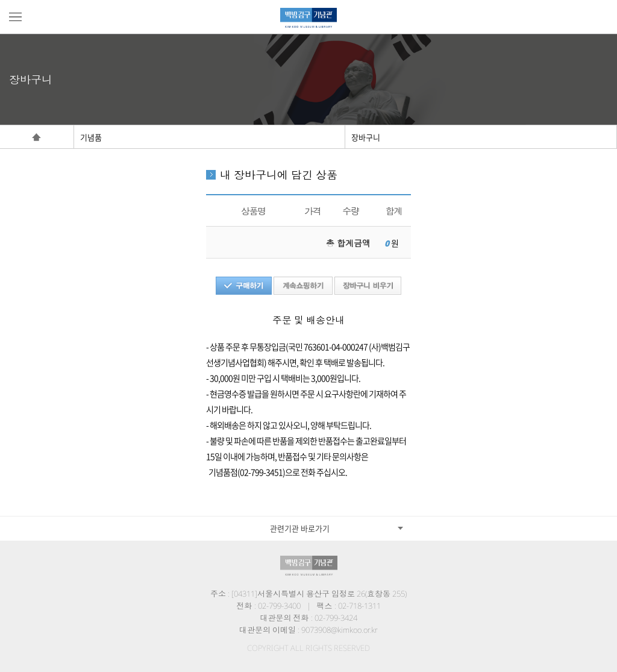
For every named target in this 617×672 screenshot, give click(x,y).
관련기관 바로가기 (300, 528)
